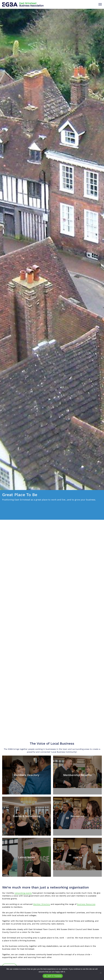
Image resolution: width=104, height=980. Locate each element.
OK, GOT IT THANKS (53, 976)
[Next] (95, 680)
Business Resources (86, 904)
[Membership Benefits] (77, 772)
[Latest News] (27, 857)
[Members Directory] (27, 775)
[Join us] (77, 854)
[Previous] (91, 680)
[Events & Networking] (27, 816)
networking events (23, 893)
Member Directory (42, 904)
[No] (101, 973)
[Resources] (77, 813)
